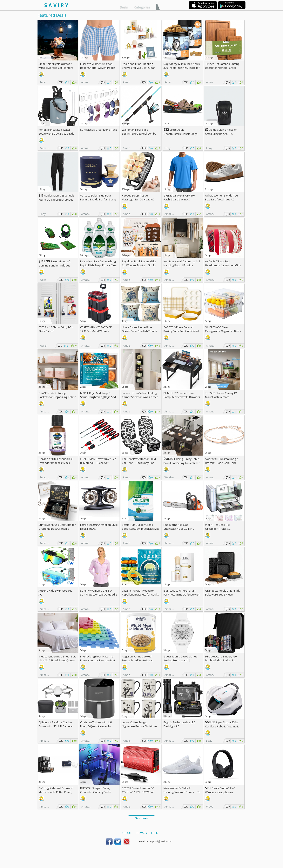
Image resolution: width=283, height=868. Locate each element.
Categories (142, 7)
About (127, 833)
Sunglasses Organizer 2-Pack (99, 130)
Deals (124, 7)
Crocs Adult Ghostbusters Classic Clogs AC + (180, 134)
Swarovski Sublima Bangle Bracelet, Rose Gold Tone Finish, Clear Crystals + (222, 463)
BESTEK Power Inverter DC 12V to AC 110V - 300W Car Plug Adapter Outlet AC (138, 792)
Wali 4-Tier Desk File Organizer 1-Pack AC (218, 527)
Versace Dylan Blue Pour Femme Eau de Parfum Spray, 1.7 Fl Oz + (99, 199)
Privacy (141, 833)
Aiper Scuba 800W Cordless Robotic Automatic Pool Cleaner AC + (222, 726)
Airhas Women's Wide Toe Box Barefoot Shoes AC (221, 197)
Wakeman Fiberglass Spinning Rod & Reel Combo (139, 132)
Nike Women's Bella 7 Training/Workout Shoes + (181, 790)
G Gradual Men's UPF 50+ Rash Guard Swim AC (179, 197)
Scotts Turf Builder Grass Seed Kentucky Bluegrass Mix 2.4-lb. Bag (140, 529)
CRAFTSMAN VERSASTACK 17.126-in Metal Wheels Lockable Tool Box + (96, 331)
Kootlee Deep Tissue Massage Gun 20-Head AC (138, 197)
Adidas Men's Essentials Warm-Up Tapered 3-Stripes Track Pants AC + (56, 200)
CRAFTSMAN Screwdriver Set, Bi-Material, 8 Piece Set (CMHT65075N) (98, 463)
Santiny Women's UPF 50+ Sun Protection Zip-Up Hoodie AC (99, 594)
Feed (155, 833)
